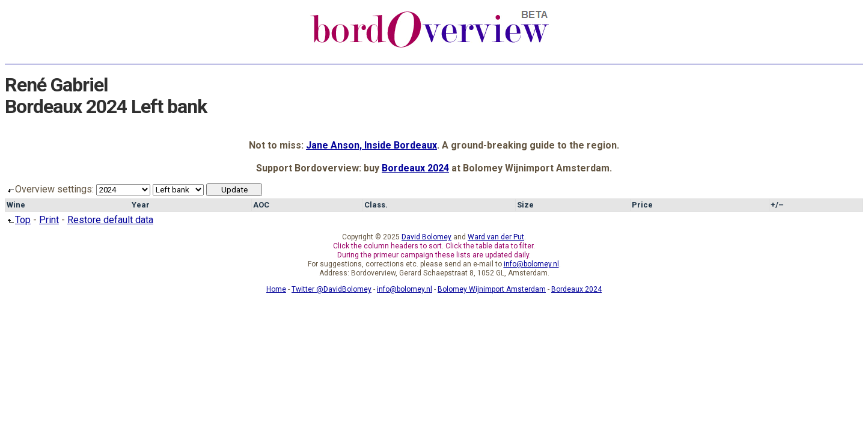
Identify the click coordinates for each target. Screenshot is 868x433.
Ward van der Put (496, 237)
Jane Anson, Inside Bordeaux (371, 145)
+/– (777, 205)
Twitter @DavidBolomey (332, 289)
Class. (376, 205)
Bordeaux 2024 (415, 168)
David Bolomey (426, 237)
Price (642, 205)
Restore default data (110, 220)
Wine (16, 205)
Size (525, 205)
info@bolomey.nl (531, 264)
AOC (261, 205)
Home (276, 289)
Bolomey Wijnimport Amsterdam (492, 289)
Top (18, 220)
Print (49, 220)
